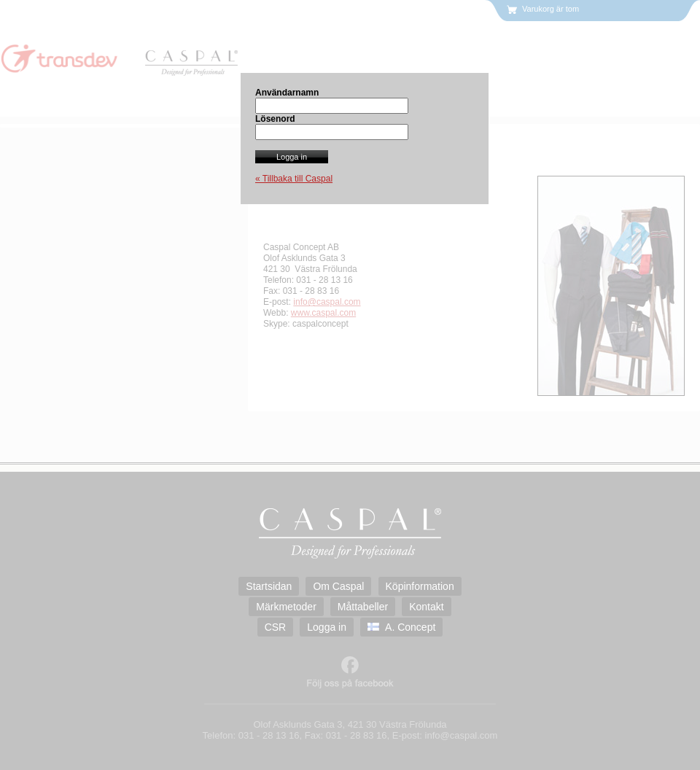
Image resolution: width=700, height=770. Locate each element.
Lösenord (275, 119)
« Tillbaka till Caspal (294, 179)
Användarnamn (287, 93)
